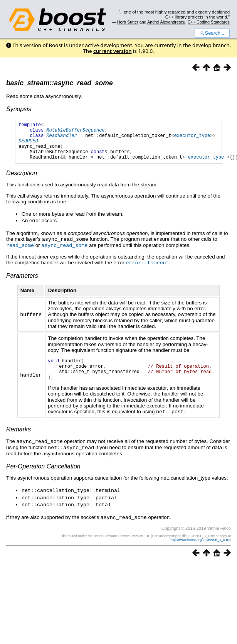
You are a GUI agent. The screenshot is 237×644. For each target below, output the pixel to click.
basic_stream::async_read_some (60, 83)
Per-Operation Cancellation (43, 477)
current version (113, 51)
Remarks (18, 440)
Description (22, 181)
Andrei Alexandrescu (166, 22)
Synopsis (19, 109)
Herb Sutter (128, 22)
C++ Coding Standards (209, 22)
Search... (212, 33)
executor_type (192, 139)
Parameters (22, 283)
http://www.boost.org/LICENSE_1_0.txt (200, 549)
